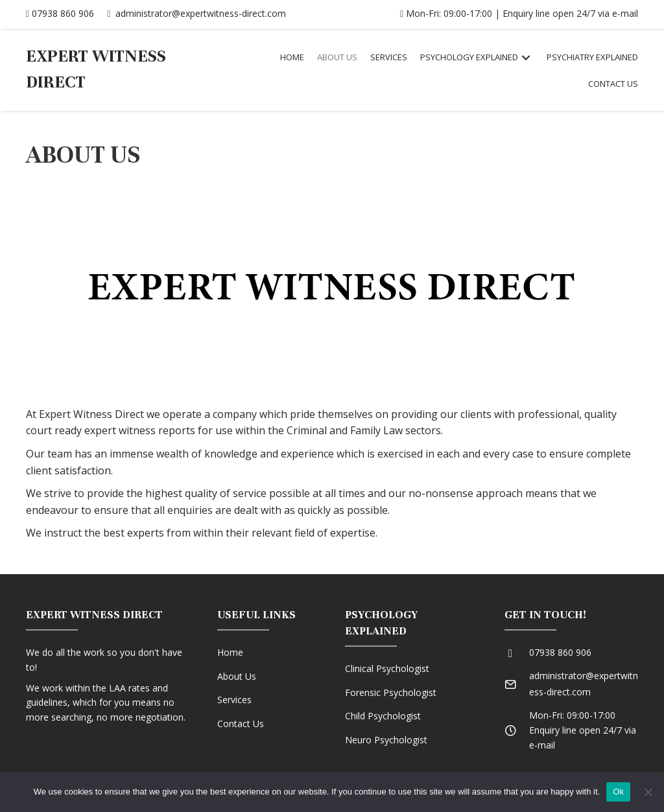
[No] (648, 792)
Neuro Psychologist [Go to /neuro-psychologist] (386, 740)
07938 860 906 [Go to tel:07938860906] (560, 652)
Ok (618, 792)
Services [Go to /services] (234, 700)
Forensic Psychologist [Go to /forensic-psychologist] (391, 692)
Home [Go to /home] (230, 652)
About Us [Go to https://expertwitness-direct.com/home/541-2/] (237, 676)
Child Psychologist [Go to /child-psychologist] (383, 716)
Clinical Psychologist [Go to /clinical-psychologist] (387, 668)
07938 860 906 (60, 13)
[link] (292, 57)
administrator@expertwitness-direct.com (196, 13)
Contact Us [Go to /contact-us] (241, 724)
